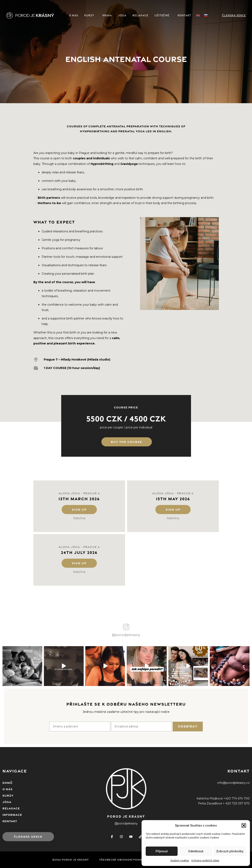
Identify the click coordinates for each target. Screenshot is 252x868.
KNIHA (107, 15)
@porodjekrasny (126, 635)
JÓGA (122, 15)
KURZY (90, 15)
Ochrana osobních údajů (205, 861)
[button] (244, 825)
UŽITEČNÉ (163, 15)
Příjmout (162, 851)
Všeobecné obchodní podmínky (124, 860)
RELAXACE (140, 15)
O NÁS (73, 15)
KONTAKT (184, 15)
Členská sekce (234, 15)
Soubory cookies (180, 861)
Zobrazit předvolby (230, 851)
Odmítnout (196, 851)
